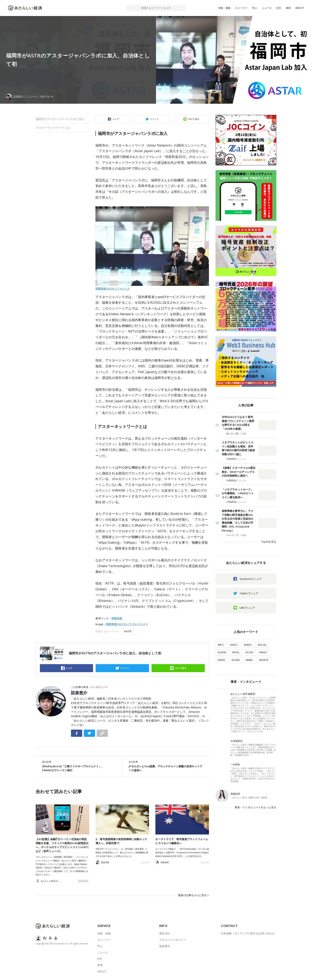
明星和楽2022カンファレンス (113, 289)
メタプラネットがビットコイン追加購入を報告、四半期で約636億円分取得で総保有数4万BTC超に (238, 448)
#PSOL (236, 652)
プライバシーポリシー (173, 940)
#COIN (249, 652)
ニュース (267, 8)
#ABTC (234, 645)
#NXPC (222, 660)
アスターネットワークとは (53, 128)
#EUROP (264, 660)
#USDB (236, 660)
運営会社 (165, 933)
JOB (279, 8)
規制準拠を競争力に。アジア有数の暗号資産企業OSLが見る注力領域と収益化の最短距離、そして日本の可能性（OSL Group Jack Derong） (238, 521)
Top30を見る (269, 542)
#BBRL (249, 660)
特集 (244, 434)
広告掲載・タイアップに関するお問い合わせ (248, 933)
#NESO (263, 652)
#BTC (221, 645)
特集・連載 (224, 8)
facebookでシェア (251, 579)
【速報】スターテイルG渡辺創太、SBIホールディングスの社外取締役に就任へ (239, 472)
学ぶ (255, 8)
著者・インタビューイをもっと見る (255, 807)
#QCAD (262, 645)
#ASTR (128, 631)
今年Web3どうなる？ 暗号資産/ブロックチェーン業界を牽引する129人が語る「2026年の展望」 (238, 423)
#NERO (248, 645)
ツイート (155, 119)
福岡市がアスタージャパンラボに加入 (60, 119)
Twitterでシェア (249, 593)
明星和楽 (117, 618)
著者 (288, 8)
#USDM (222, 652)
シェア (116, 119)
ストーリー (241, 8)
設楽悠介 (79, 693)
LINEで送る (194, 119)
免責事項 (165, 946)
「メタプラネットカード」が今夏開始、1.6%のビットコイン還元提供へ (238, 493)
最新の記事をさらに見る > (193, 895)
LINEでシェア (247, 608)
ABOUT (300, 8)
